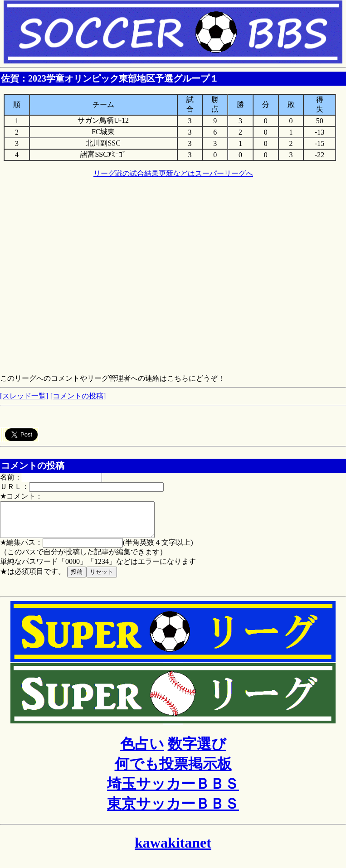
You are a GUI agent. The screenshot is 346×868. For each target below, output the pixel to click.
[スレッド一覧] (24, 396)
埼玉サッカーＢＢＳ (173, 790)
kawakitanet (173, 849)
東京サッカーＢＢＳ (173, 810)
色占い (142, 751)
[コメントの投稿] (78, 396)
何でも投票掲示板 (173, 771)
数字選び (197, 751)
